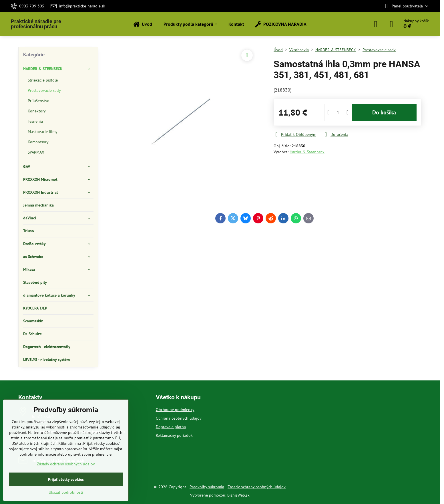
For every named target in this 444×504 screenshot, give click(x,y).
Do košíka (384, 112)
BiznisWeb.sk (238, 495)
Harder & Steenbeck (307, 152)
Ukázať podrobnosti (66, 492)
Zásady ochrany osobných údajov (257, 487)
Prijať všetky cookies (66, 479)
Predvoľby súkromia (207, 487)
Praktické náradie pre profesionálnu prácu (36, 24)
